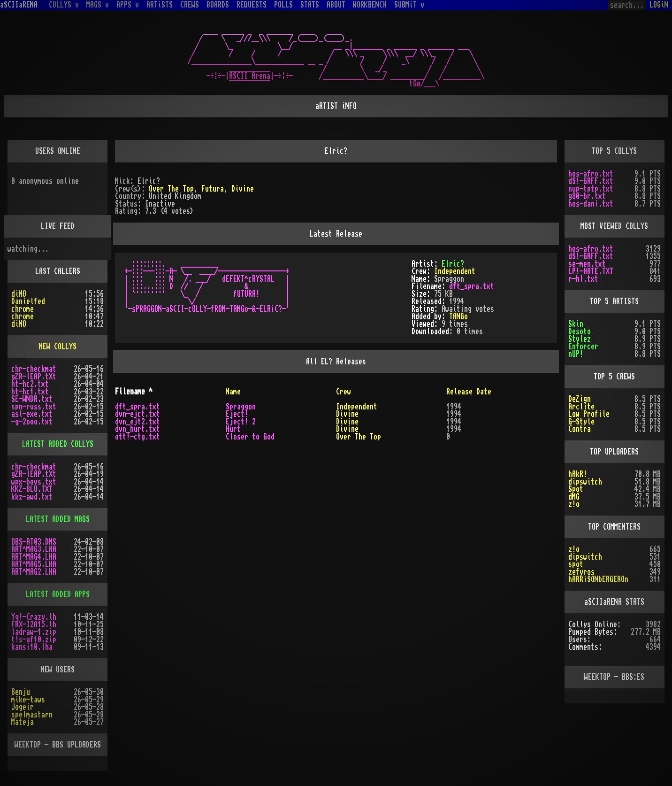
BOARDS (218, 5)
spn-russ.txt (34, 407)
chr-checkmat (34, 369)
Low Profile (589, 414)
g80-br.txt (587, 196)
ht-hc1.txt (30, 392)
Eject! (237, 414)
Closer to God (250, 437)
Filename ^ (134, 392)
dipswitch (585, 482)
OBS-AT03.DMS (34, 542)
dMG (574, 497)
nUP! (576, 354)
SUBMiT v (409, 5)
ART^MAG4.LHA (34, 557)
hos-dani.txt (591, 204)
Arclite (581, 407)
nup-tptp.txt (591, 189)
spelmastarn (32, 715)
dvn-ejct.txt (137, 414)
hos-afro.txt (591, 174)
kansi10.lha (32, 647)
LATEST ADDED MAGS (58, 519)
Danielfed (28, 301)
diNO (19, 294)
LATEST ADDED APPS (58, 594)
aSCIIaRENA (19, 5)
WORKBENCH (370, 5)
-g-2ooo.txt (32, 422)
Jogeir (23, 707)
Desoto (580, 331)
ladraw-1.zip (34, 632)
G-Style (581, 422)
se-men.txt (587, 264)
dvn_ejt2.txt (137, 422)
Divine (243, 189)
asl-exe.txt (32, 414)
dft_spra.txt (472, 286)
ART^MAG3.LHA (34, 549)
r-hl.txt (583, 279)
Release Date (469, 392)
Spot (576, 489)
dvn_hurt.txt (137, 429)
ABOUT (336, 5)
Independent (455, 271)
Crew (344, 392)
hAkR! (578, 474)
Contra (580, 429)
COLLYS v (64, 5)
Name (233, 392)
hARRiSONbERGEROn (598, 579)
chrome (23, 309)
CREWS (190, 5)
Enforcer (583, 347)
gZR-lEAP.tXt (34, 377)
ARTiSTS (160, 5)
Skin (576, 324)
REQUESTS (252, 5)
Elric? (453, 264)
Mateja (23, 722)
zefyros (581, 572)
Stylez (580, 339)
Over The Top (171, 189)
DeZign (580, 399)
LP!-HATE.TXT (591, 271)
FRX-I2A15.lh (34, 624)
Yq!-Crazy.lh (34, 617)
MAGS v (98, 5)
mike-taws (28, 700)
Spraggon (241, 407)
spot (576, 564)
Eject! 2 (241, 422)
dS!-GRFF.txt (591, 181)
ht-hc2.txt (30, 384)
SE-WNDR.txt (32, 399)
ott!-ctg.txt (137, 437)
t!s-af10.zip (34, 640)
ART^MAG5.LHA (34, 564)
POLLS (283, 5)
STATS (310, 5)
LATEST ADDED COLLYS (58, 444)
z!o (574, 504)
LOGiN (659, 5)
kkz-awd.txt (32, 497)
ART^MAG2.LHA (34, 572)
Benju (21, 692)
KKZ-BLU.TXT (32, 489)
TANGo (458, 316)
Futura (213, 189)
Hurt (233, 429)
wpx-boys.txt (34, 482)
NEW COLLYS (58, 347)
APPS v (128, 5)
